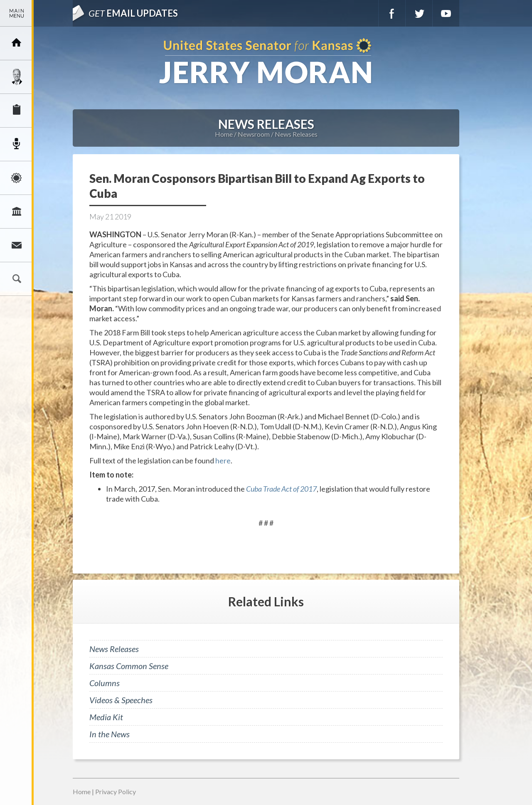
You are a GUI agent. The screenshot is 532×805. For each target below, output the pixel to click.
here (223, 460)
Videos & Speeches (121, 700)
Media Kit (106, 717)
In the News (110, 734)
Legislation (17, 212)
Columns (105, 683)
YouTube (446, 13)
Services (17, 111)
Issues (17, 178)
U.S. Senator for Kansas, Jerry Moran (266, 62)
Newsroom (17, 144)
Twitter (419, 13)
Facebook (392, 13)
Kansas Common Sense (129, 666)
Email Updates (133, 13)
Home (224, 134)
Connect (17, 245)
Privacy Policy (116, 791)
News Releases (296, 134)
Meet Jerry (17, 77)
